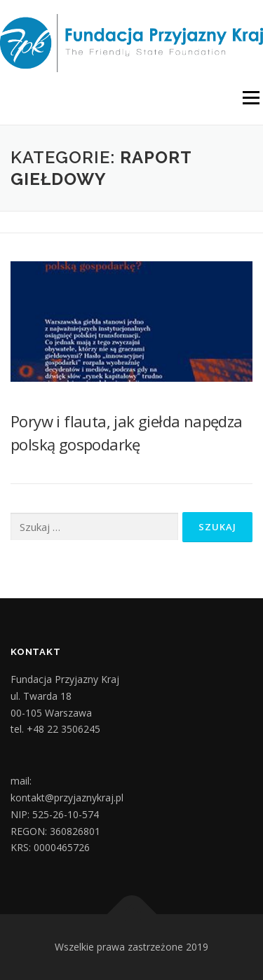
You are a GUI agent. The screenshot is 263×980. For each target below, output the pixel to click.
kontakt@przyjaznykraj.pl (67, 798)
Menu (250, 98)
